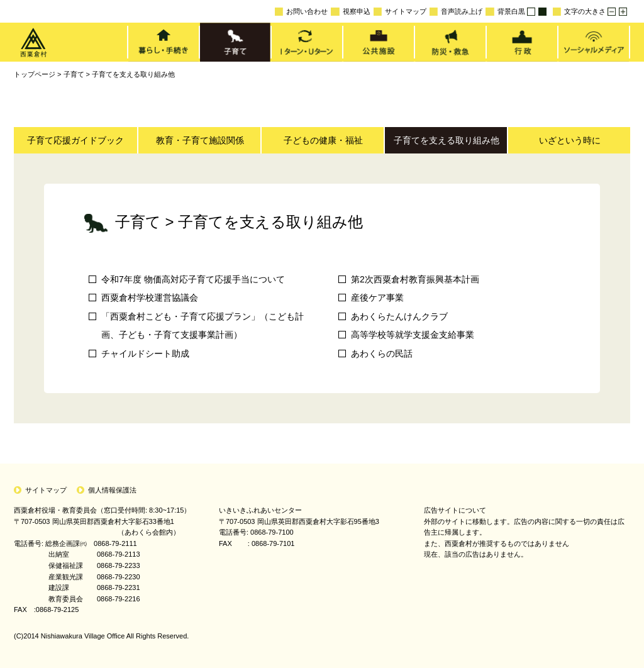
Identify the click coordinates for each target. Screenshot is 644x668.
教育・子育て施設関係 (200, 140)
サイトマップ (400, 12)
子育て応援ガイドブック (75, 140)
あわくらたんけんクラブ (399, 316)
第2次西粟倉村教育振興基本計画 (415, 279)
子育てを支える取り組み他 (133, 74)
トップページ (35, 74)
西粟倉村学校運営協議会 (150, 298)
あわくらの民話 (382, 353)
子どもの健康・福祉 (323, 140)
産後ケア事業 (377, 298)
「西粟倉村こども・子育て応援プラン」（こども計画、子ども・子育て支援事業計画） (203, 326)
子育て (74, 74)
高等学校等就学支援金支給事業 (413, 335)
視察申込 (350, 12)
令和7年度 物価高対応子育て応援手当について (193, 279)
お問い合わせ (301, 12)
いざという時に (570, 140)
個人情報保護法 (112, 490)
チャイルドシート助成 (145, 353)
